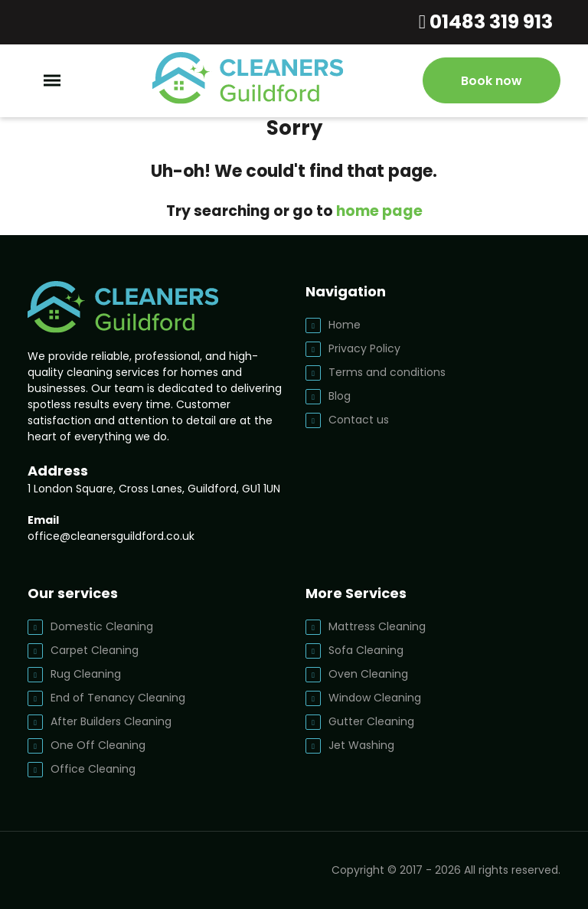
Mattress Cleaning (377, 626)
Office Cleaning (93, 769)
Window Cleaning (375, 698)
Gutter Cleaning (371, 721)
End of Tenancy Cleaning (118, 698)
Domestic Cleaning (102, 626)
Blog (340, 396)
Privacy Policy (364, 348)
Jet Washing (361, 745)
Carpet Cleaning (95, 650)
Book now (492, 81)
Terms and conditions (387, 372)
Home (345, 325)
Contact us (359, 420)
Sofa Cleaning (366, 650)
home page (379, 211)
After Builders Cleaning (111, 721)
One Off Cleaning (98, 745)
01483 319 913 (489, 22)
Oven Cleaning (368, 674)
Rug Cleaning (86, 674)
